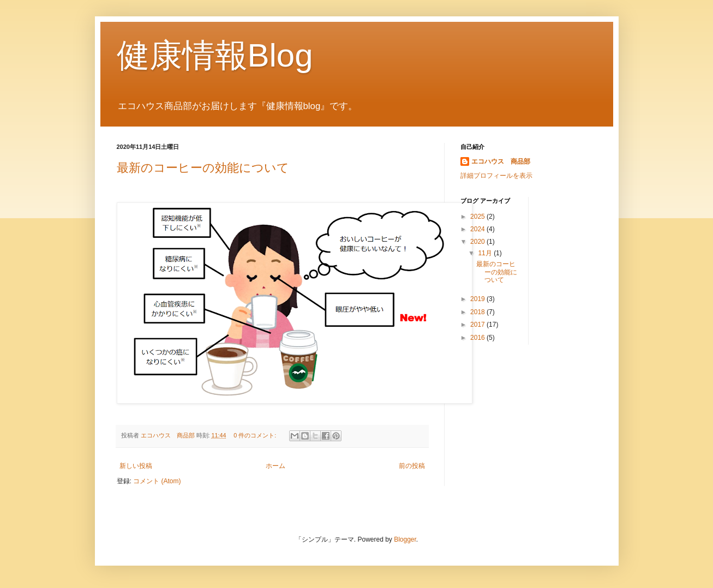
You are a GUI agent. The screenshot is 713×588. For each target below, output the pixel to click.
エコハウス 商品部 (501, 161)
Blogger (405, 539)
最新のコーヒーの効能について (203, 168)
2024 (478, 229)
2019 (478, 299)
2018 (478, 312)
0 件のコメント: (256, 435)
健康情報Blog (215, 55)
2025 (478, 217)
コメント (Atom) (157, 481)
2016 (478, 338)
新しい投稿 (136, 466)
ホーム (275, 466)
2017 (478, 325)
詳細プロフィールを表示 (496, 176)
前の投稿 (412, 466)
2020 (478, 242)
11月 (486, 253)
